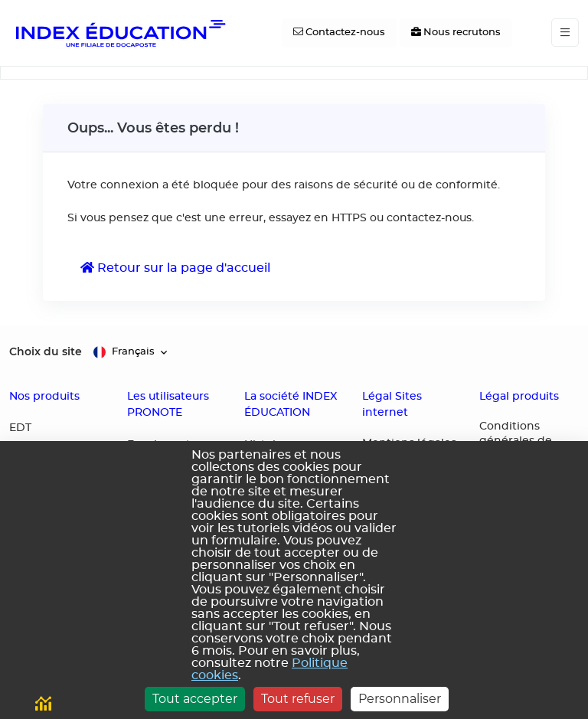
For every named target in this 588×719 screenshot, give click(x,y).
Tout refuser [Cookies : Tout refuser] (298, 699)
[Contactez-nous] (339, 33)
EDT (20, 428)
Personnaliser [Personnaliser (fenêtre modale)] (400, 699)
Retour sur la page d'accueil (175, 268)
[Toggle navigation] (565, 33)
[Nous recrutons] (456, 33)
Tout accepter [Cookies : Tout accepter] (195, 699)
